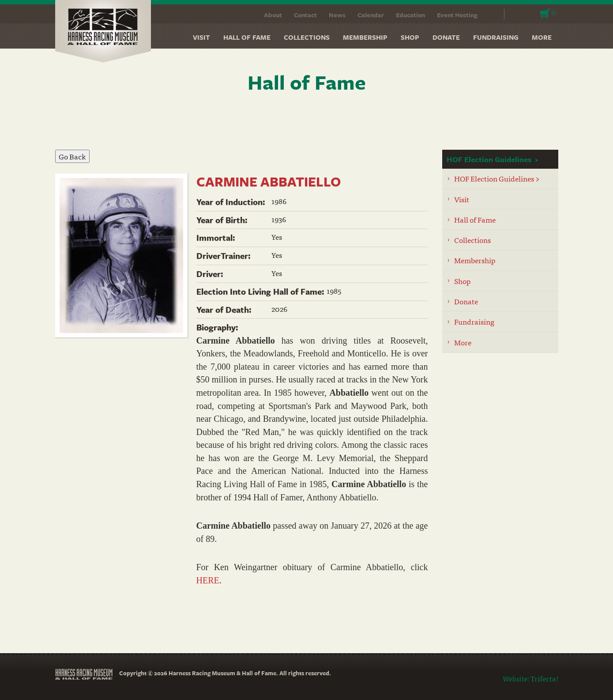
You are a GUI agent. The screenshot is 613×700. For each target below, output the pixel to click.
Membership (365, 37)
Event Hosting (457, 15)
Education (410, 15)
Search (492, 14)
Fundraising (496, 37)
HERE (208, 580)
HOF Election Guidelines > (497, 178)
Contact (305, 15)
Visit (201, 37)
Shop (410, 37)
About (273, 15)
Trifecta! (544, 678)
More (542, 37)
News (337, 15)
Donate (446, 37)
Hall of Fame (247, 37)
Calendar (371, 15)
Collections (307, 37)
